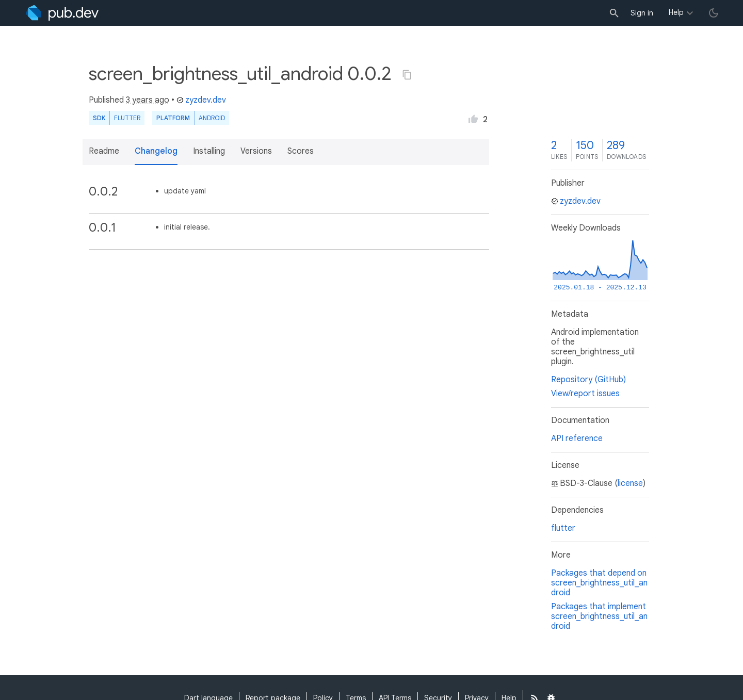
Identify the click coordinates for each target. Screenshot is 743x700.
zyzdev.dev (201, 100)
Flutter (127, 118)
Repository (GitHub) (588, 380)
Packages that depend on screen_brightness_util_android (599, 583)
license (630, 483)
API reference (577, 438)
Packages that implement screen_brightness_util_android (599, 616)
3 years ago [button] (148, 100)
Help (676, 12)
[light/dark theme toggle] (714, 13)
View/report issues (585, 394)
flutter (563, 528)
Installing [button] (209, 151)
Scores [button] (301, 151)
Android (212, 118)
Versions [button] (256, 151)
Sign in (642, 13)
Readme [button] (104, 151)
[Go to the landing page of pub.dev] (62, 13)
